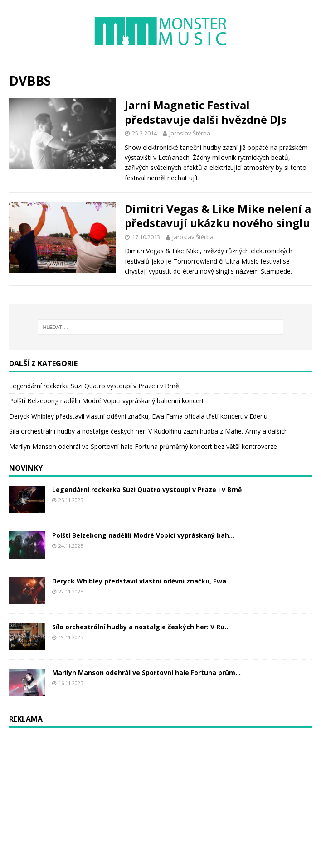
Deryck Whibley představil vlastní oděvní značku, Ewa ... (143, 581)
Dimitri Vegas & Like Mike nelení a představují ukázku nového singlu (218, 216)
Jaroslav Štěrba (190, 133)
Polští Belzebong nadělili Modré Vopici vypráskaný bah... (143, 535)
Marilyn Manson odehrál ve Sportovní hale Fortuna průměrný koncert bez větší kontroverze (143, 446)
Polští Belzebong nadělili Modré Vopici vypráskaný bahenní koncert (107, 401)
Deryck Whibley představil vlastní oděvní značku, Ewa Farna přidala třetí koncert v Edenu (138, 416)
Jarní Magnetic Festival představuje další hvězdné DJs (206, 112)
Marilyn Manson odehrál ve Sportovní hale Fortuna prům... (146, 673)
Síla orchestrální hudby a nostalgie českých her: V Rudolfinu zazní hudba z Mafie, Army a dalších (148, 431)
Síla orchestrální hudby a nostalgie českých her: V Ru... (141, 627)
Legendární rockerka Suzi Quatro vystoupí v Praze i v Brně (94, 386)
